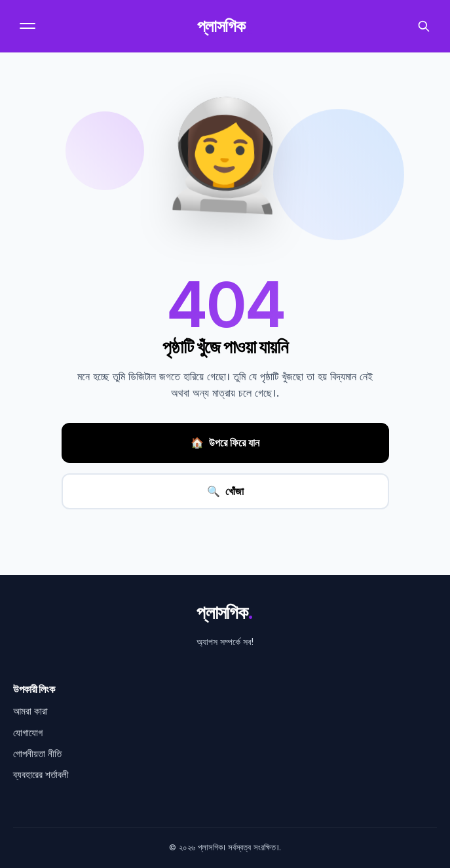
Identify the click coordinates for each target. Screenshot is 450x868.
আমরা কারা (30, 711)
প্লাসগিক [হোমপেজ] (225, 26)
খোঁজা (225, 491)
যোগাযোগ (28, 733)
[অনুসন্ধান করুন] (424, 26)
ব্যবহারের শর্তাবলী (41, 775)
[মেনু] (29, 26)
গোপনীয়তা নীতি (37, 754)
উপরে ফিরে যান (225, 443)
